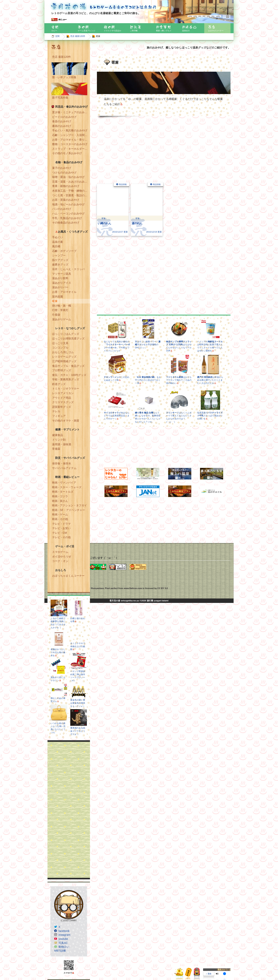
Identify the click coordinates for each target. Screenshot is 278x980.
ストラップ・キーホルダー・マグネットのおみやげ (71, 149)
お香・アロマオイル (64, 292)
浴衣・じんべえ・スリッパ (68, 269)
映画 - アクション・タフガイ (69, 505)
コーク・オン (60, 561)
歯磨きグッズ (60, 264)
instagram (64, 935)
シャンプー (59, 255)
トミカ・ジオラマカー (66, 388)
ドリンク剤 (59, 440)
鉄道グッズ (59, 384)
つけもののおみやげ (64, 173)
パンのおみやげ (62, 209)
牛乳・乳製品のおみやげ (67, 218)
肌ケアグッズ (60, 260)
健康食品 (58, 435)
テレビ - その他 (61, 537)
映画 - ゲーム (60, 514)
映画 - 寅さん (60, 501)
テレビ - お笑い (61, 528)
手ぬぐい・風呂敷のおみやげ (70, 130)
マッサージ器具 (62, 274)
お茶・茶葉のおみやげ (66, 200)
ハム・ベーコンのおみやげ (68, 213)
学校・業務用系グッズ (66, 379)
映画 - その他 (60, 519)
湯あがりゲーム (62, 319)
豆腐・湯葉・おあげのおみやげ (71, 182)
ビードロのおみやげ (64, 117)
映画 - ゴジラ (60, 496)
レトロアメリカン (63, 393)
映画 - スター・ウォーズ (67, 487)
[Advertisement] (69, 810)
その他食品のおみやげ (66, 223)
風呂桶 (56, 246)
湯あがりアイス (62, 283)
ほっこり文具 (60, 343)
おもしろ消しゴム (63, 352)
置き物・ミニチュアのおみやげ (71, 112)
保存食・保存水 (62, 463)
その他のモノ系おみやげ (67, 153)
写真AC (63, 943)
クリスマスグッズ (63, 402)
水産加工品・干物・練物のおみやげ (71, 191)
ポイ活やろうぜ (62, 557)
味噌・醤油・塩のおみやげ (68, 177)
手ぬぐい (58, 237)
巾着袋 (56, 315)
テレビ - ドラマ (61, 524)
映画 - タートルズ (63, 492)
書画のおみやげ (62, 126)
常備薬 (56, 449)
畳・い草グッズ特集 (64, 77)
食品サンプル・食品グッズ (68, 366)
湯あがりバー (60, 287)
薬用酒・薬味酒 (62, 444)
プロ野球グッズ (62, 370)
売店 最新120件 (78, 36)
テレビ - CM (59, 533)
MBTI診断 (60, 951)
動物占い (64, 947)
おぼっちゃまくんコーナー (68, 576)
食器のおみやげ (62, 121)
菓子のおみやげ (62, 168)
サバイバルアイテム (64, 468)
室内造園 (58, 297)
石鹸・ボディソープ (64, 251)
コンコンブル (60, 348)
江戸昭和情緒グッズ (64, 361)
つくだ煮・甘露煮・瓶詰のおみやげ (71, 195)
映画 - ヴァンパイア (64, 483)
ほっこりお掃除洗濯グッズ (68, 338)
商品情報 (123, 184)
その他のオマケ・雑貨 (66, 421)
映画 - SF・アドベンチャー (69, 510)
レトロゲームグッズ (64, 357)
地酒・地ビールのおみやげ (68, 204)
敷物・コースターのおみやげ (70, 144)
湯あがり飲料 (60, 278)
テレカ (56, 411)
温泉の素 (58, 242)
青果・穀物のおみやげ (66, 186)
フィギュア (59, 416)
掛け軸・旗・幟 (62, 306)
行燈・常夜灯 (60, 310)
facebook (64, 931)
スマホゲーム (60, 552)
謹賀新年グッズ (62, 407)
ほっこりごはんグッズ (66, 334)
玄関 (57, 36)
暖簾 (55, 301)
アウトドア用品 (62, 398)
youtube (63, 939)
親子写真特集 (60, 98)
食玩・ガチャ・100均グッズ (69, 375)
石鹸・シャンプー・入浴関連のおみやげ (71, 135)
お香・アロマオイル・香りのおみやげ (71, 140)
